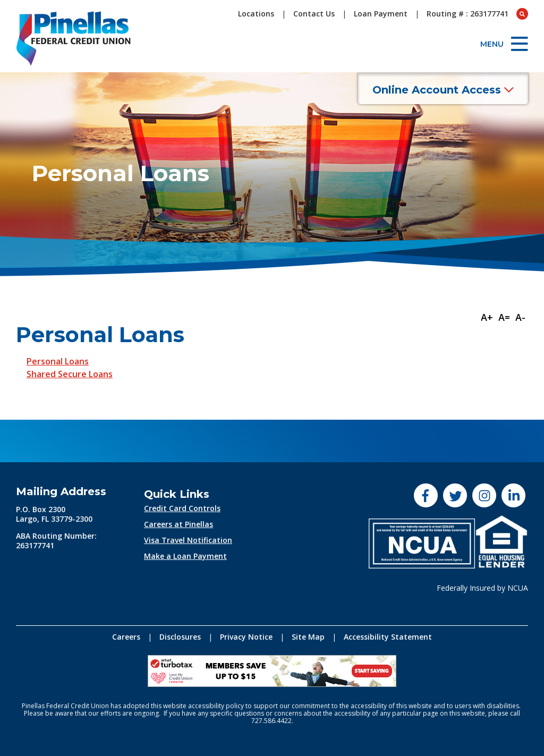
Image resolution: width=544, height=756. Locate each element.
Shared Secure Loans (70, 374)
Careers (126, 637)
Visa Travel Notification (188, 540)
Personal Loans (58, 361)
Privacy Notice (246, 637)
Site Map (308, 637)
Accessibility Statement (388, 637)
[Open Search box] (522, 14)
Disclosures (180, 637)
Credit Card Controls (182, 508)
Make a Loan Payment (185, 556)
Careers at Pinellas (178, 524)
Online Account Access (443, 90)
